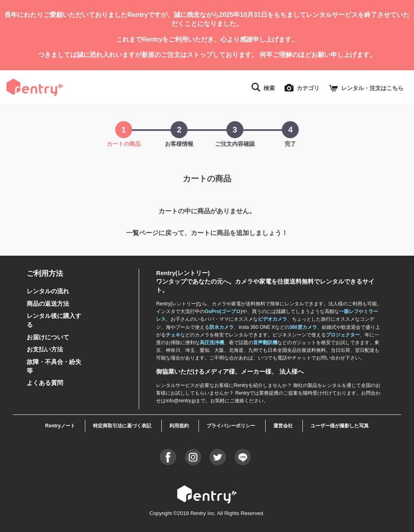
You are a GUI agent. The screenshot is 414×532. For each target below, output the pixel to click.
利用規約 (179, 426)
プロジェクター (343, 335)
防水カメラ (222, 327)
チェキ (173, 335)
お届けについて (48, 337)
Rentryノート (60, 426)
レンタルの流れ (48, 291)
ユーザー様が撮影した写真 (340, 426)
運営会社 (283, 426)
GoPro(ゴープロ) (223, 312)
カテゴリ (308, 88)
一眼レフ (349, 312)
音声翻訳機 (265, 343)
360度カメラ (303, 327)
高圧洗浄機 (212, 343)
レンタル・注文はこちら (372, 88)
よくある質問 (45, 383)
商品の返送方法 (48, 304)
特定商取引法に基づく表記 (122, 426)
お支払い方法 (45, 349)
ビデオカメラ (272, 320)
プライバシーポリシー (231, 426)
